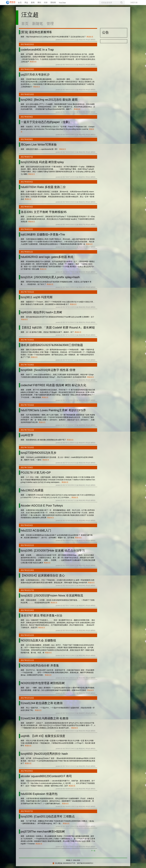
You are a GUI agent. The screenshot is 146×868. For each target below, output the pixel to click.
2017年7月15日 (27, 405)
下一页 (93, 851)
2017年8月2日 (27, 229)
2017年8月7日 (27, 157)
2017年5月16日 (27, 610)
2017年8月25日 (27, 44)
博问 (39, 2)
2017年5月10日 (27, 698)
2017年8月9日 (27, 117)
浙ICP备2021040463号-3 (85, 863)
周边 (26, 2)
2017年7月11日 (27, 430)
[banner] (10, 3)
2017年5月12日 (27, 635)
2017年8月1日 (27, 252)
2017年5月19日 (27, 570)
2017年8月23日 (27, 69)
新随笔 (38, 24)
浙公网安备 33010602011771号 (64, 863)
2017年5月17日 (27, 590)
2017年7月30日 (27, 340)
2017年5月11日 (27, 660)
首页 (25, 24)
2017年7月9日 (27, 468)
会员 (20, 2)
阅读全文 (90, 37)
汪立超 (30, 15)
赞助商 (53, 2)
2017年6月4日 (27, 525)
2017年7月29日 (27, 365)
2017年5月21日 (27, 545)
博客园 (68, 860)
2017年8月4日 (27, 182)
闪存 (46, 2)
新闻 (33, 2)
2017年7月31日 (27, 292)
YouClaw (62, 3)
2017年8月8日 (27, 139)
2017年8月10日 (27, 94)
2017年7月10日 (27, 447)
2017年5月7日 (27, 811)
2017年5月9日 (27, 771)
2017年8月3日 (27, 207)
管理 (50, 24)
